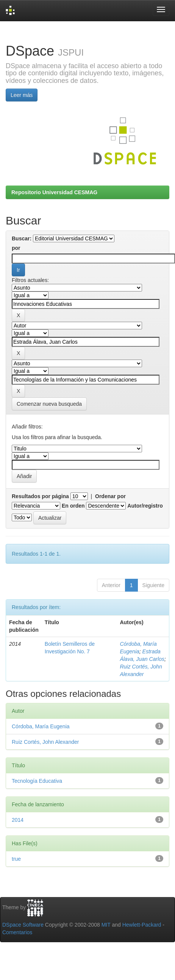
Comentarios (17, 932)
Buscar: (22, 238)
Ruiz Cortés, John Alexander (45, 742)
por (16, 248)
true (16, 859)
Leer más (22, 95)
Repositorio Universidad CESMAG (54, 192)
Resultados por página (40, 496)
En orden (73, 506)
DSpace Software (23, 925)
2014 (18, 820)
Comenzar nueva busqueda (49, 404)
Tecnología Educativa (37, 781)
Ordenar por (110, 496)
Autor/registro (145, 506)
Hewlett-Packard (142, 925)
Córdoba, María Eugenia (41, 726)
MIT (106, 925)
